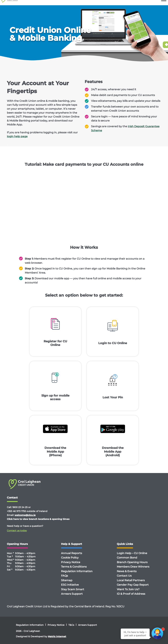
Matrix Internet (57, 636)
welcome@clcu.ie (25, 515)
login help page (17, 136)
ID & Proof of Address (131, 594)
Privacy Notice (71, 562)
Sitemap (67, 580)
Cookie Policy (70, 558)
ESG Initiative (70, 585)
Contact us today (17, 531)
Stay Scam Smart (73, 589)
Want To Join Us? (128, 589)
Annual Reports (72, 553)
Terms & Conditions (74, 567)
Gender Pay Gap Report (133, 585)
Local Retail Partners (131, 580)
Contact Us (124, 576)
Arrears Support (72, 594)
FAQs (64, 576)
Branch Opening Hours (132, 562)
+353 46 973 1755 (16, 511)
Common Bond (127, 558)
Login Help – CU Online (132, 553)
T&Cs (71, 625)
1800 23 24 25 (20, 507)
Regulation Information (77, 571)
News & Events (127, 571)
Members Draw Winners (133, 567)
